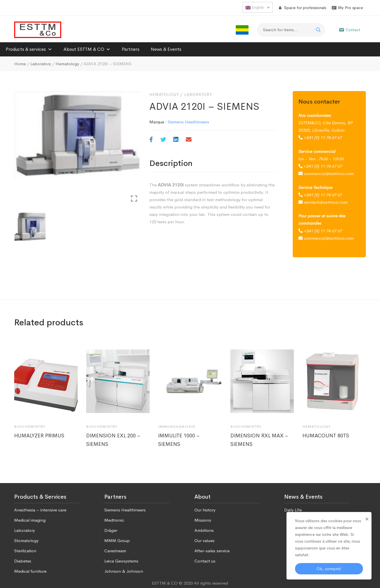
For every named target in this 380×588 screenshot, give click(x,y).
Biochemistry (30, 426)
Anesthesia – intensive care (40, 510)
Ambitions (204, 530)
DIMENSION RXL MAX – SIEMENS (259, 440)
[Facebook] (151, 140)
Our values (204, 540)
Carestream (115, 551)
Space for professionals (305, 8)
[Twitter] (163, 140)
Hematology (67, 64)
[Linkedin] (176, 140)
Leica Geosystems (121, 561)
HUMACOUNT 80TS (326, 436)
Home (20, 64)
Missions (203, 520)
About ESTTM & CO (87, 49)
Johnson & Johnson (124, 571)
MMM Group (117, 540)
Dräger (111, 530)
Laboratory (41, 64)
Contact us (205, 561)
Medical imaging (30, 520)
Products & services (29, 49)
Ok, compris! (329, 569)
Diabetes (23, 561)
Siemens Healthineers (188, 122)
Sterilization (25, 551)
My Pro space (351, 8)
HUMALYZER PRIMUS (39, 436)
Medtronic (114, 520)
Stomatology (26, 540)
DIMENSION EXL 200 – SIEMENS (113, 440)
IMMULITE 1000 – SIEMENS (179, 440)
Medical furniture (30, 571)
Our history (205, 510)
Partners (131, 49)
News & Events (166, 49)
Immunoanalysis (177, 426)
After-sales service (212, 551)
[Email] (189, 140)
